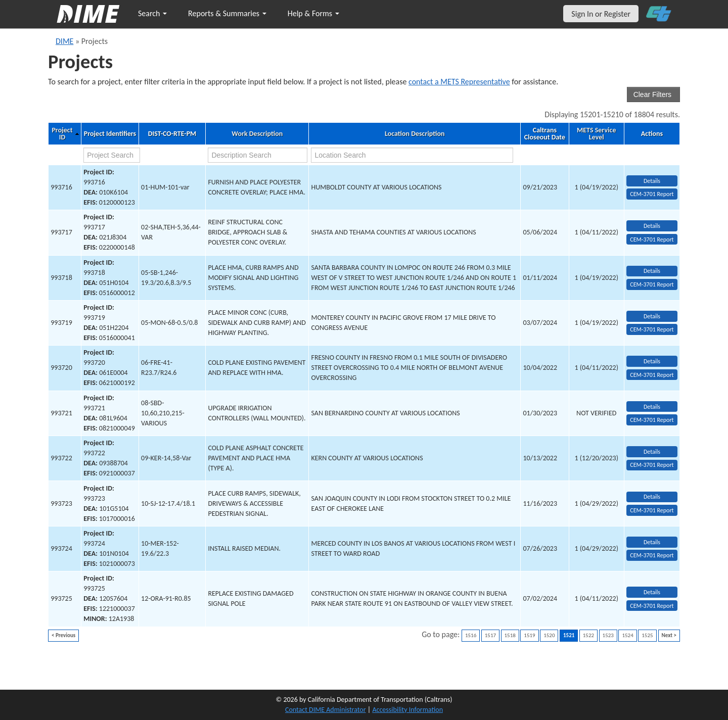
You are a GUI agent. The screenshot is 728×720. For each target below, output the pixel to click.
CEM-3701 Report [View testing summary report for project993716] (652, 194)
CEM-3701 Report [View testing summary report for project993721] (652, 420)
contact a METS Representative (459, 82)
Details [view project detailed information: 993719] (652, 316)
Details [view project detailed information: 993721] (652, 407)
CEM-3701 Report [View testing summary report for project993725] (652, 606)
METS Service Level (596, 134)
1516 (471, 635)
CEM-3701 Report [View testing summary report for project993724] (652, 555)
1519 (529, 635)
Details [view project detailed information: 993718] (652, 271)
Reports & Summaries (227, 13)
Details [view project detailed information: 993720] (652, 361)
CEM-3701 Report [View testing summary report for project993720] (652, 375)
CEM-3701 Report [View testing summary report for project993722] (652, 465)
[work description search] (258, 155)
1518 (510, 635)
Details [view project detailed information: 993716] (652, 181)
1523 (608, 635)
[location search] (412, 155)
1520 (549, 635)
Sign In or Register (601, 14)
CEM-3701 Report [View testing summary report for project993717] (652, 239)
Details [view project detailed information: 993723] (652, 497)
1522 (588, 635)
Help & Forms (313, 13)
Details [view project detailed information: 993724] (652, 542)
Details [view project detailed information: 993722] (652, 452)
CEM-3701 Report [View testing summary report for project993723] (652, 510)
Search (152, 13)
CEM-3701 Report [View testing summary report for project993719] (652, 329)
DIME (64, 41)
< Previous (63, 635)
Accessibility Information (407, 710)
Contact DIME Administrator (326, 710)
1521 (569, 635)
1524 (627, 635)
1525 (647, 635)
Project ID (62, 134)
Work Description (257, 134)
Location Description (415, 134)
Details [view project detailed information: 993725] (652, 592)
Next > (669, 635)
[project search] (112, 155)
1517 (490, 635)
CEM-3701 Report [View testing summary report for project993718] (652, 284)
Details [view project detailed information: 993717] (652, 226)
